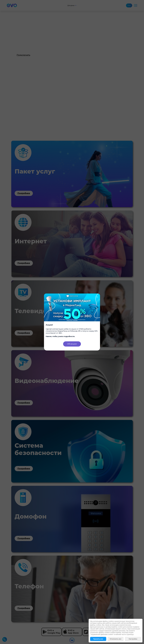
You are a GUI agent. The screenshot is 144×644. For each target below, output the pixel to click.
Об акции (72, 344)
